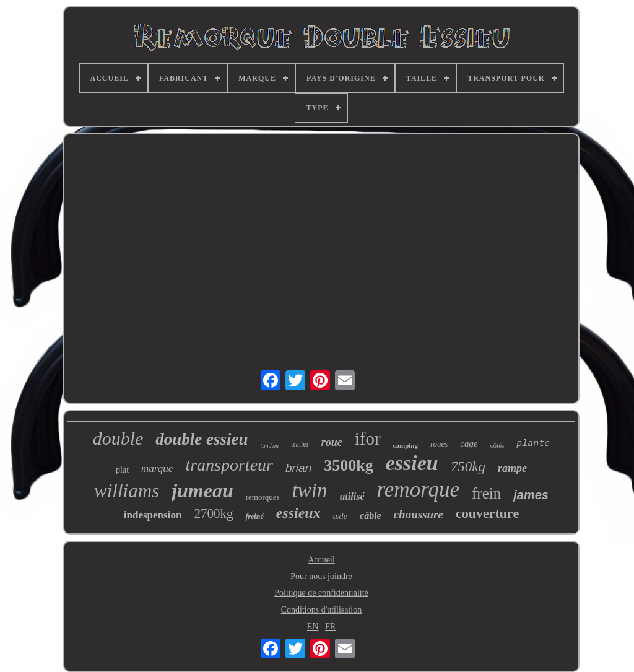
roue (332, 442)
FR (330, 626)
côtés (497, 445)
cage (469, 443)
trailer (300, 444)
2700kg (213, 513)
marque (157, 469)
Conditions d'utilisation (321, 610)
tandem (270, 446)
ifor (368, 439)
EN (313, 626)
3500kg (348, 465)
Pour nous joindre (321, 576)
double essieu (202, 439)
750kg (468, 467)
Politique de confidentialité (321, 593)
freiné (254, 517)
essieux (298, 513)
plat (122, 470)
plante (533, 444)
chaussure (419, 514)
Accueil (321, 560)
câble (371, 516)
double (118, 438)
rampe (512, 468)
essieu (412, 463)
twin (310, 491)
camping (406, 445)
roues (439, 444)
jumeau (202, 491)
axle (340, 516)
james (531, 495)
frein (486, 493)
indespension (153, 515)
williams (127, 491)
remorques (263, 497)
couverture (487, 513)
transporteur (229, 465)
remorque (419, 490)
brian (298, 468)
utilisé (352, 496)
